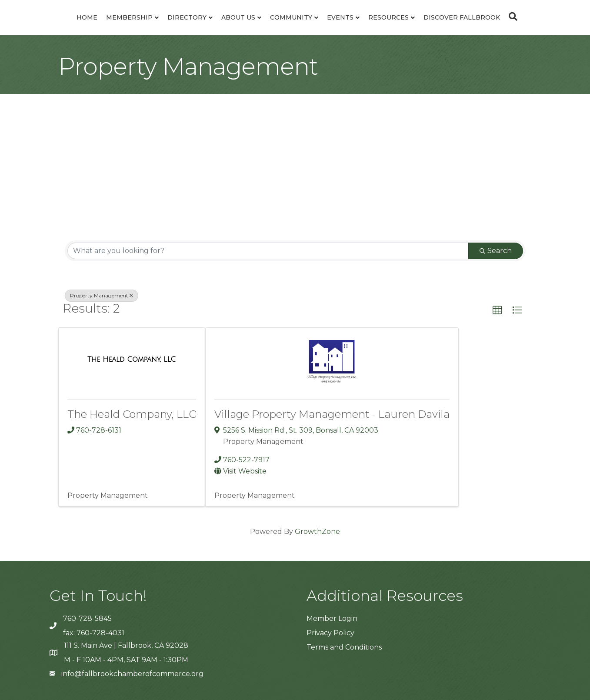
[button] (497, 310)
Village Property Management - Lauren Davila (332, 414)
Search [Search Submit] (496, 251)
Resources (388, 17)
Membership (129, 17)
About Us (238, 17)
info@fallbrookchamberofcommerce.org (132, 674)
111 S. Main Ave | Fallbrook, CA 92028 (126, 645)
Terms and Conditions (344, 647)
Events (340, 17)
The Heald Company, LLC (132, 414)
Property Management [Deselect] (102, 295)
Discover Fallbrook (462, 17)
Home (87, 17)
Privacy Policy (330, 633)
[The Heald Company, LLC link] (132, 359)
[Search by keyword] (268, 251)
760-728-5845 (87, 618)
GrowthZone (317, 532)
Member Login (332, 618)
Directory (187, 17)
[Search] (511, 17)
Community (291, 17)
